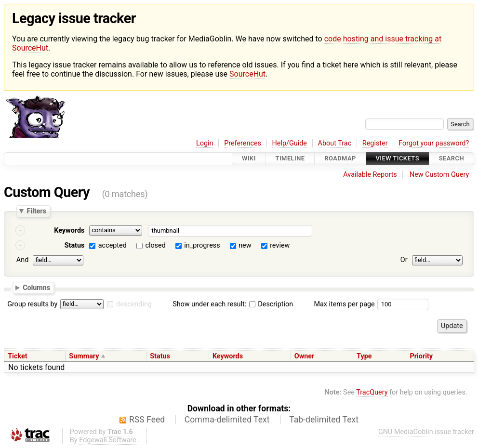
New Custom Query (439, 175)
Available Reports (370, 175)
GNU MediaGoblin (406, 432)
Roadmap (340, 159)
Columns (36, 288)
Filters (36, 211)
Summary (84, 356)
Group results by (32, 304)
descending (134, 304)
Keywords (69, 231)
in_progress (202, 245)
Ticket (17, 356)
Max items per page (344, 304)
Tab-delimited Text (324, 420)
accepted (113, 245)
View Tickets (398, 159)
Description (271, 304)
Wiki (249, 159)
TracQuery (372, 392)
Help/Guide (290, 143)
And (22, 260)
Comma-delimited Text (227, 420)
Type (364, 356)
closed (155, 245)
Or (404, 260)
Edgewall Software (108, 440)
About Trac (335, 143)
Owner (305, 356)
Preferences (243, 143)
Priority (421, 356)
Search (451, 159)
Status (75, 245)
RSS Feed (147, 420)
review (280, 245)
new (245, 245)
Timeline (290, 159)
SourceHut (247, 74)
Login (205, 143)
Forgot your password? (434, 143)
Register (375, 143)
